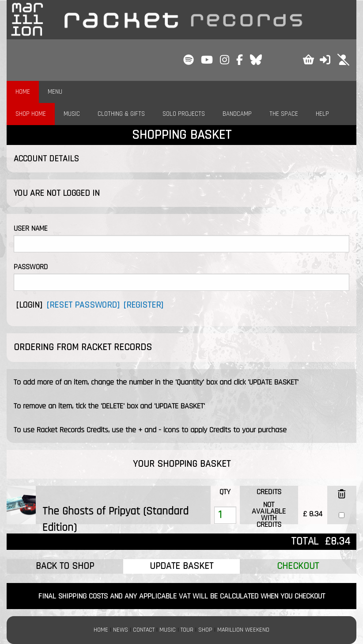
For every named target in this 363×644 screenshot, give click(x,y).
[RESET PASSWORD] (83, 305)
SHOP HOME (31, 114)
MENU (55, 92)
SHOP (205, 630)
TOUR (187, 630)
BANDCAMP (237, 114)
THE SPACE (284, 114)
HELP (322, 114)
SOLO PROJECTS (184, 114)
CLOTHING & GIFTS (121, 114)
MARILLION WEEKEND (243, 630)
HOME (23, 92)
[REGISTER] (143, 305)
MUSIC (72, 114)
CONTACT (144, 630)
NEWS (121, 630)
